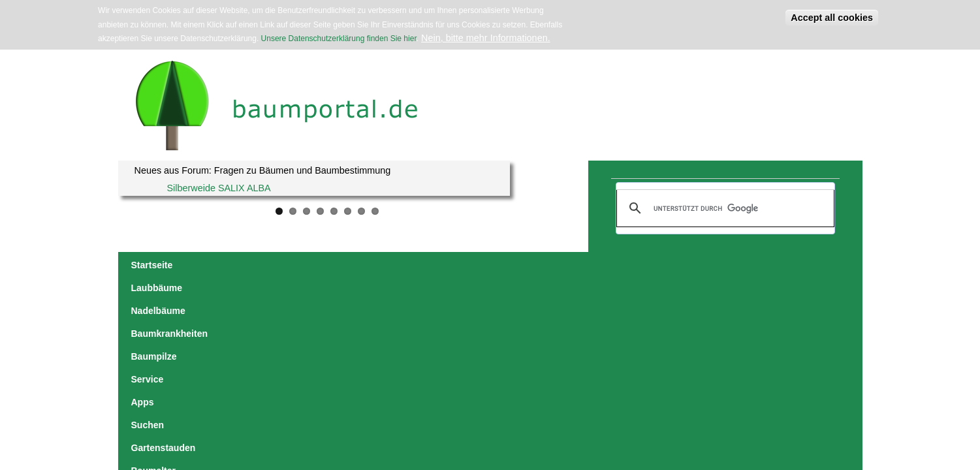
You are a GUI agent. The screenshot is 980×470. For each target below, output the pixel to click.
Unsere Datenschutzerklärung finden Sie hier (339, 39)
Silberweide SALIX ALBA (219, 188)
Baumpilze (430, 265)
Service (482, 265)
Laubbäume (211, 265)
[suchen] (723, 208)
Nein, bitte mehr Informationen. (486, 38)
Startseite (152, 265)
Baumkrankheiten (356, 265)
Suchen (564, 265)
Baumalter (693, 265)
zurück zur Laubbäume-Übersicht (735, 343)
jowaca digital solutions (244, 385)
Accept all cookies (832, 18)
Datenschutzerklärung (352, 385)
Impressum (299, 385)
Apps (523, 265)
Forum (743, 265)
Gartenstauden (626, 265)
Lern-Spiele (795, 265)
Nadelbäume (277, 265)
